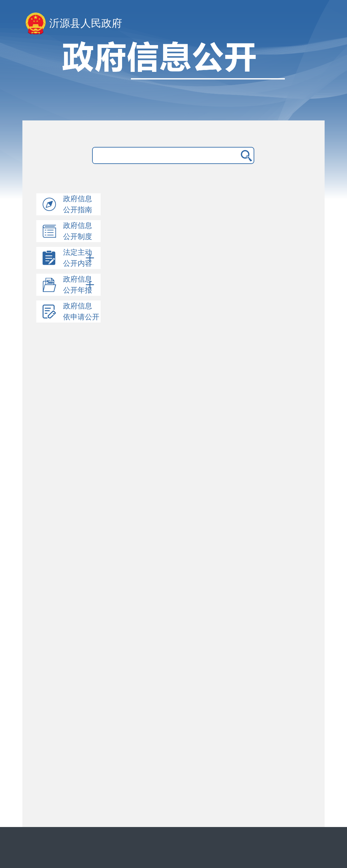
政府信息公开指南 (78, 204)
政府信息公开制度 (78, 231)
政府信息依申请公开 (81, 312)
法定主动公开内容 (79, 258)
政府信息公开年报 (79, 285)
